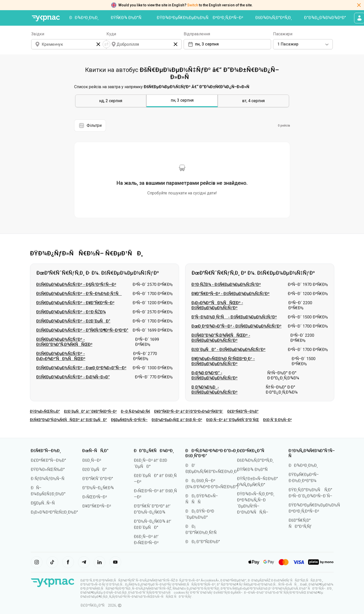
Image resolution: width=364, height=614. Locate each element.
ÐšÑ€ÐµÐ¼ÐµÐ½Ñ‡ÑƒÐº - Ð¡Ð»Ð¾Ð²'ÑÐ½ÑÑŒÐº (61, 356)
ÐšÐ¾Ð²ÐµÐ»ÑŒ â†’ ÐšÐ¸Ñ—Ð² (177, 420)
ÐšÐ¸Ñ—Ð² (92, 460)
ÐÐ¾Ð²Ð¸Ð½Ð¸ (84, 18)
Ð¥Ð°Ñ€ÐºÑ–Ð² (97, 506)
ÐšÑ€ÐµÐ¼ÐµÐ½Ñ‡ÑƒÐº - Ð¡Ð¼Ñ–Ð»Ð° (73, 377)
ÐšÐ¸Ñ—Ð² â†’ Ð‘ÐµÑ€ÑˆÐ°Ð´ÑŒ (233, 420)
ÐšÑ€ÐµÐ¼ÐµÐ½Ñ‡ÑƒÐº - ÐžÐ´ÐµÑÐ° (73, 321)
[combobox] (303, 44)
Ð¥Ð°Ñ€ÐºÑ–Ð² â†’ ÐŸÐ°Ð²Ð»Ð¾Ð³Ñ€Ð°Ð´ (189, 411)
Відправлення (197, 34)
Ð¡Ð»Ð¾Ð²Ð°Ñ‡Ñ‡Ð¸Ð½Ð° (54, 512)
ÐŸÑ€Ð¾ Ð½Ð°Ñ (128, 18)
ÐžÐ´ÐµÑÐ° (94, 470)
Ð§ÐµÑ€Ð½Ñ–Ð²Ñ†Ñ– (129, 420)
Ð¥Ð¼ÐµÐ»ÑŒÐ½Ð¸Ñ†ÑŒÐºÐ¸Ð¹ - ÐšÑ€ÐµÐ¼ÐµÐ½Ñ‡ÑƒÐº (223, 361)
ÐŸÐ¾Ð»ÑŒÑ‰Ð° (45, 411)
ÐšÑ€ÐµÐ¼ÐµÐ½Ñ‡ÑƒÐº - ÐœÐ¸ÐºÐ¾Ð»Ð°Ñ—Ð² (81, 368)
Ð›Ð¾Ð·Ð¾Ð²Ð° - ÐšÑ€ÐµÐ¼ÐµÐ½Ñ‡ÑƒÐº (215, 375)
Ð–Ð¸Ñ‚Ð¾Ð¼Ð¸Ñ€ (136, 411)
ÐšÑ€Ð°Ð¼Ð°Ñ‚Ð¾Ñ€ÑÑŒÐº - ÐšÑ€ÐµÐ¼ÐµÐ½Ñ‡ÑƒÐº (221, 338)
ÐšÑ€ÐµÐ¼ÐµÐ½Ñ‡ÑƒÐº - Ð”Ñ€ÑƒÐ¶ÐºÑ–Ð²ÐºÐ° (82, 330)
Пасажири (283, 34)
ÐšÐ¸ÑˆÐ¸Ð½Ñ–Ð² (278, 420)
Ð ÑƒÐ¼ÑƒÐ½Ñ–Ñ (49, 479)
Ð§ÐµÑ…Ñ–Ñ (44, 503)
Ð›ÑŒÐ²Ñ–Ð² (95, 497)
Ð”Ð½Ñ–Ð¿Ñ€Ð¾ (98, 488)
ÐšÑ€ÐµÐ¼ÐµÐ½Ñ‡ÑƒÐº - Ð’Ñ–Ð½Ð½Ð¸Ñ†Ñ (79, 294)
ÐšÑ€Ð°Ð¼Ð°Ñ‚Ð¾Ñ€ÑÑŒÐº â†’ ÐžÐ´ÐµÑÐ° (69, 420)
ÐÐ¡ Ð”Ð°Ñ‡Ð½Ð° (203, 542)
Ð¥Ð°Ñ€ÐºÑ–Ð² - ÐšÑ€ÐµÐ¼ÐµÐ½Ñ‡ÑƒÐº (231, 294)
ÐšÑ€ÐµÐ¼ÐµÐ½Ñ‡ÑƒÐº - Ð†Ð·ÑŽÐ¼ (71, 312)
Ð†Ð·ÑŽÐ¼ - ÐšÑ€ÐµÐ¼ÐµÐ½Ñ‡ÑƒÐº (226, 285)
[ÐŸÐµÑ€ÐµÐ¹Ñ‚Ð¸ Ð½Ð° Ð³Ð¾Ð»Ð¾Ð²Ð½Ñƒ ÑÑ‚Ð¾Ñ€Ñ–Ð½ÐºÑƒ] (46, 18)
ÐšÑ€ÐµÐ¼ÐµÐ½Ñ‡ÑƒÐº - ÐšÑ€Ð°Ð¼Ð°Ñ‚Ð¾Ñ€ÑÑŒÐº (64, 342)
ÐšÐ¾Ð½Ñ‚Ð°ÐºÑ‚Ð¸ (274, 18)
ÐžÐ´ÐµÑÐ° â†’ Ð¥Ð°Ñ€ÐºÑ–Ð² (90, 411)
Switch (193, 5)
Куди (111, 34)
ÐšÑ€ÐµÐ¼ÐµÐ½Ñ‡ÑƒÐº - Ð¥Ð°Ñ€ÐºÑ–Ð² (75, 303)
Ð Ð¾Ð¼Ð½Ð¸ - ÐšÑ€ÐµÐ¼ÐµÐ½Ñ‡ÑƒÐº (215, 390)
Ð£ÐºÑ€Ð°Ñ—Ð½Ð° (243, 411)
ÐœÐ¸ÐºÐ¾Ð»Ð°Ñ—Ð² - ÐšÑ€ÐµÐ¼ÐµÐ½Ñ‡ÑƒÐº (237, 326)
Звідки (38, 34)
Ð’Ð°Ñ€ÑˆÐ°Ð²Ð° (98, 479)
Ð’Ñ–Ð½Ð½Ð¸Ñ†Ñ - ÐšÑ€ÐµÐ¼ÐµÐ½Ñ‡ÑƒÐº (234, 317)
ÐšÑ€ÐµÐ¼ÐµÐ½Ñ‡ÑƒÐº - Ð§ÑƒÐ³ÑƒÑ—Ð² (76, 285)
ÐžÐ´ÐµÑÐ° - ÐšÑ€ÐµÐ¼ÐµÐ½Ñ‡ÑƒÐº (229, 350)
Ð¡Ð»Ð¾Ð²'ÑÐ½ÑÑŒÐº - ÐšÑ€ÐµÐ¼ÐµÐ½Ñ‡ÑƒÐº (217, 305)
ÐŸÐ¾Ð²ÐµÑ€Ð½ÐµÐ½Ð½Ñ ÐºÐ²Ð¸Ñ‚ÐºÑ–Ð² (200, 18)
